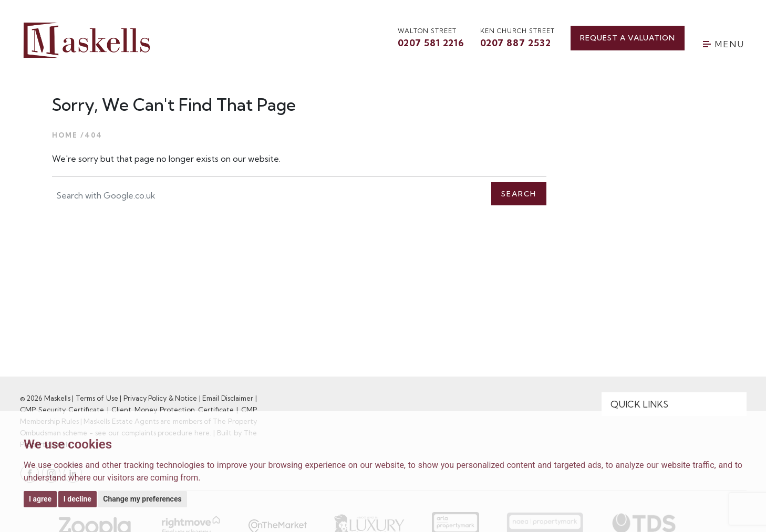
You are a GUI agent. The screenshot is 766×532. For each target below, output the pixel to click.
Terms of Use (97, 398)
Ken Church (517, 38)
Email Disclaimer (228, 398)
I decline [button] (77, 499)
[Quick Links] (674, 404)
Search (519, 194)
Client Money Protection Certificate (172, 410)
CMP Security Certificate (62, 410)
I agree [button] (40, 499)
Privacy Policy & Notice (161, 398)
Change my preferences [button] (142, 499)
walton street (431, 38)
